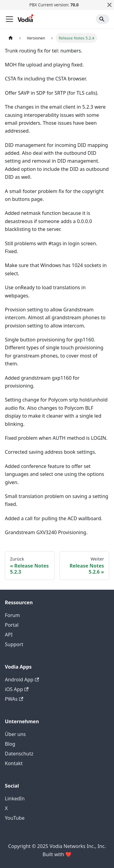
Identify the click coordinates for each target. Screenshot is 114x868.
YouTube (15, 818)
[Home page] (11, 38)
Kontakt (14, 763)
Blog (10, 744)
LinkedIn (15, 798)
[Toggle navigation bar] (9, 19)
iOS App (17, 689)
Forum (12, 615)
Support (14, 644)
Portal (12, 625)
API (9, 635)
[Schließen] (109, 5)
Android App (22, 680)
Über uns (15, 734)
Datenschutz (19, 754)
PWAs (14, 699)
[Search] (102, 19)
